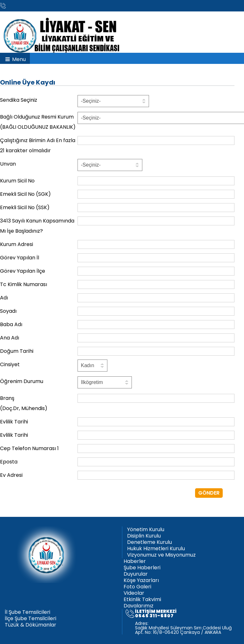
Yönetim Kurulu (146, 530)
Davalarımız (139, 606)
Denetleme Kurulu (149, 542)
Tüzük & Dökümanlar (30, 625)
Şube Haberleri (142, 568)
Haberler (135, 561)
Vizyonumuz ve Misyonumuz (161, 555)
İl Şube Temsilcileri (27, 612)
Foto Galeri (137, 587)
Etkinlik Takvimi (142, 599)
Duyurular (136, 574)
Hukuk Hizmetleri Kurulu (156, 549)
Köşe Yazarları (141, 580)
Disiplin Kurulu (144, 536)
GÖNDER (209, 493)
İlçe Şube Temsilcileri (30, 619)
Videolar (134, 593)
